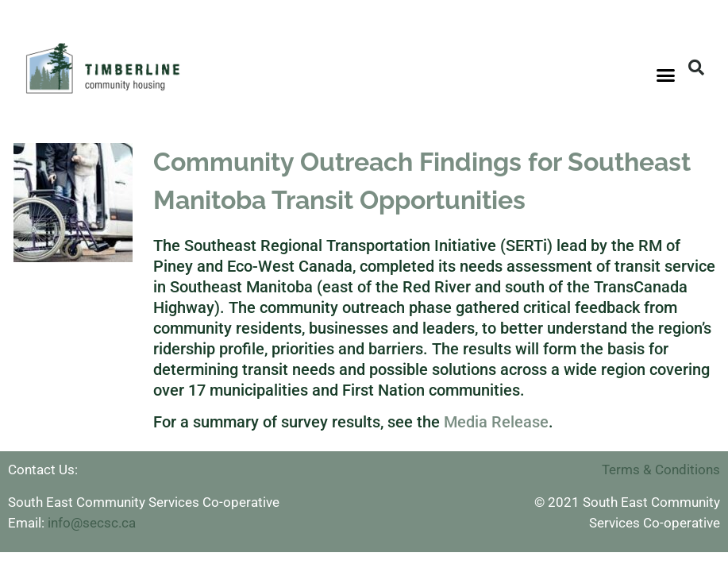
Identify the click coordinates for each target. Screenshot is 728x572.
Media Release (496, 422)
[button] (666, 75)
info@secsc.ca (92, 523)
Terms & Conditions (661, 470)
